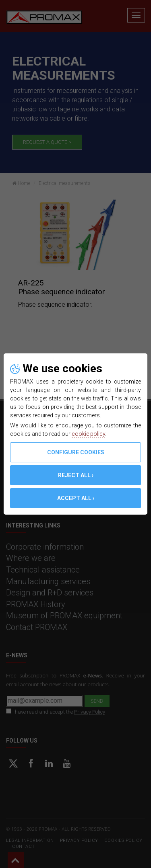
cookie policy (88, 434)
